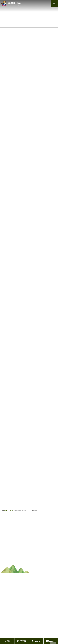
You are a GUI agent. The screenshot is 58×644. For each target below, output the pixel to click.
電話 (7, 641)
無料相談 (22, 641)
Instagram (36, 641)
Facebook (51, 641)
